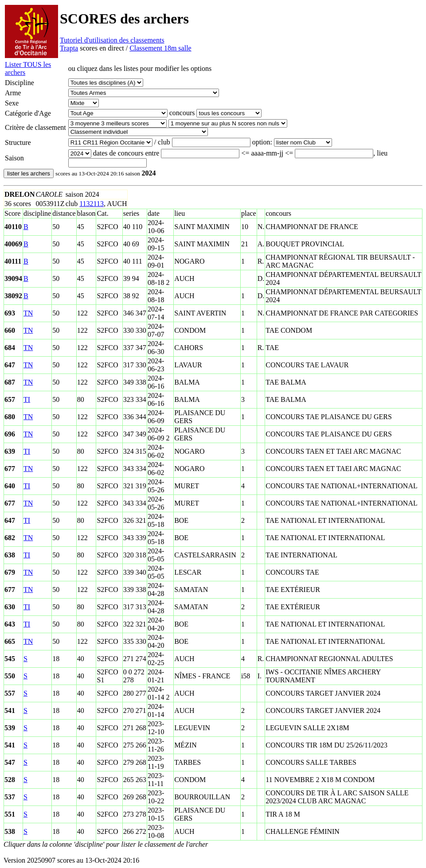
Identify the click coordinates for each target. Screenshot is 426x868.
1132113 (92, 204)
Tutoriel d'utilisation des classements (112, 40)
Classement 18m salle (160, 48)
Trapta (69, 48)
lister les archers (29, 173)
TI (27, 399)
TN (28, 313)
